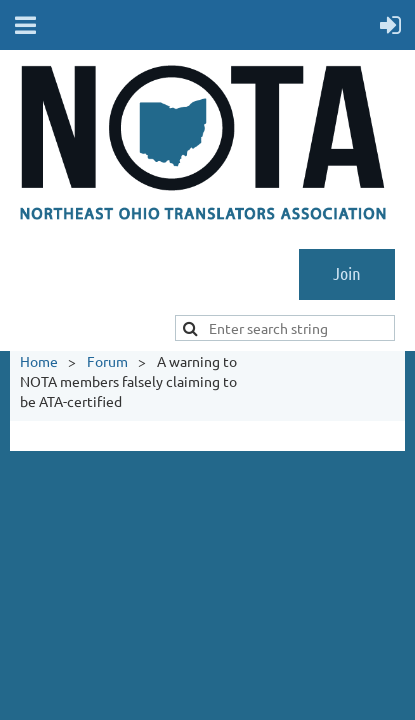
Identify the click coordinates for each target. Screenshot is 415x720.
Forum (107, 361)
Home (39, 361)
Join (347, 273)
